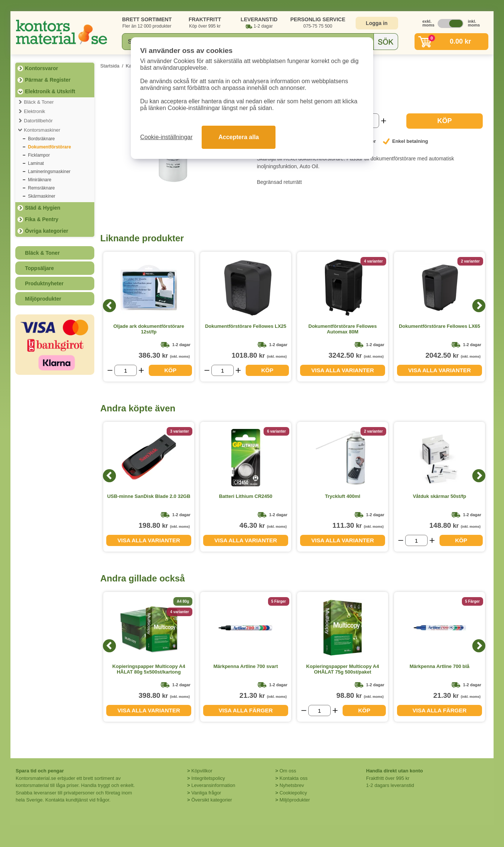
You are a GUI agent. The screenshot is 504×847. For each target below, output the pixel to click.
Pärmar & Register (48, 80)
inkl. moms (472, 23)
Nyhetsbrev (292, 785)
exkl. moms (426, 23)
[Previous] (109, 306)
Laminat (36, 163)
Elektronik (34, 111)
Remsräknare (41, 188)
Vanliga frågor (206, 793)
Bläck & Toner (39, 102)
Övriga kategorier (47, 231)
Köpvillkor (202, 771)
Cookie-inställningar (166, 137)
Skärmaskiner (42, 196)
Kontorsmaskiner (42, 130)
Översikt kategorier (212, 800)
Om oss (288, 771)
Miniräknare (40, 180)
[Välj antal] (126, 370)
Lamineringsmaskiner (49, 172)
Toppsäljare (40, 268)
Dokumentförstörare (49, 147)
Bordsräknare (41, 139)
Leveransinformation (213, 785)
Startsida (110, 66)
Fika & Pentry (42, 219)
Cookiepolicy (293, 793)
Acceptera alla (239, 137)
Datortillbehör (38, 121)
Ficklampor (39, 155)
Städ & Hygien (43, 208)
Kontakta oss (294, 778)
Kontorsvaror (42, 68)
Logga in (377, 23)
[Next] (479, 306)
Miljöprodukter (43, 299)
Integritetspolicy (208, 778)
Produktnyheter (44, 283)
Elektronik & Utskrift (50, 91)
